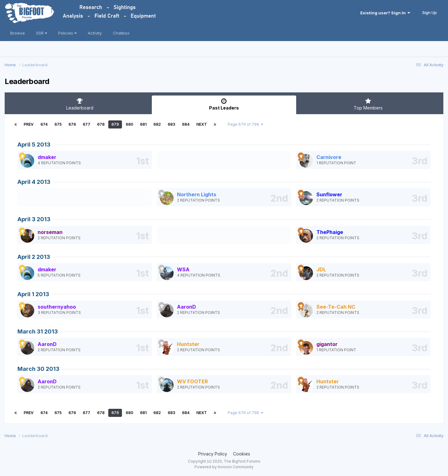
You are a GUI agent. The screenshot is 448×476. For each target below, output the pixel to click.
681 (143, 124)
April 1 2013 (33, 294)
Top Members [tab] (368, 104)
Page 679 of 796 (245, 124)
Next (202, 124)
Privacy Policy (213, 454)
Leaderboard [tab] (80, 104)
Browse (18, 33)
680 (129, 124)
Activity (95, 33)
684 (186, 124)
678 (101, 124)
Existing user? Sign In (385, 13)
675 (58, 124)
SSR (42, 33)
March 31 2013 (38, 331)
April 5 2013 (34, 145)
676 (72, 124)
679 (115, 124)
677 (86, 124)
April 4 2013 (34, 182)
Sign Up (429, 12)
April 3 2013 (34, 219)
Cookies (242, 454)
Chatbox (121, 33)
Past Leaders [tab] (224, 104)
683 (171, 124)
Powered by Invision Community (224, 467)
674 (44, 124)
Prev (29, 124)
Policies (67, 33)
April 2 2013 (34, 257)
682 (157, 124)
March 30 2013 (38, 369)
